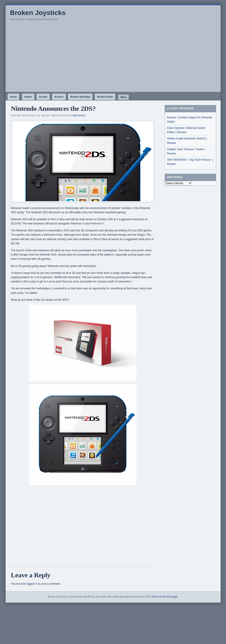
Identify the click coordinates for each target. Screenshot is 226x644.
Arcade (43, 97)
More (123, 97)
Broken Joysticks (38, 13)
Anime (28, 97)
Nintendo (79, 115)
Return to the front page (164, 597)
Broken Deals (105, 97)
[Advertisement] (113, 58)
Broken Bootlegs (80, 97)
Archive (59, 97)
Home (14, 97)
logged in (32, 584)
